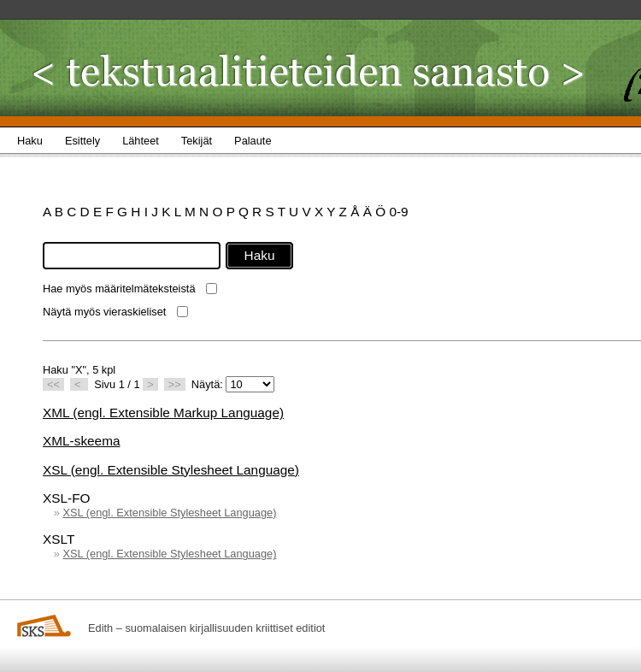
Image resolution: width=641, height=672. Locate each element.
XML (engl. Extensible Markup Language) (163, 413)
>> (175, 384)
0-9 (398, 212)
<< (53, 384)
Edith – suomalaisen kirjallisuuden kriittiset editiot (206, 628)
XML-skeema (81, 441)
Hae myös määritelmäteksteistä (119, 289)
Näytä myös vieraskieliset (104, 312)
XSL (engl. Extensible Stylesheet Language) (171, 470)
